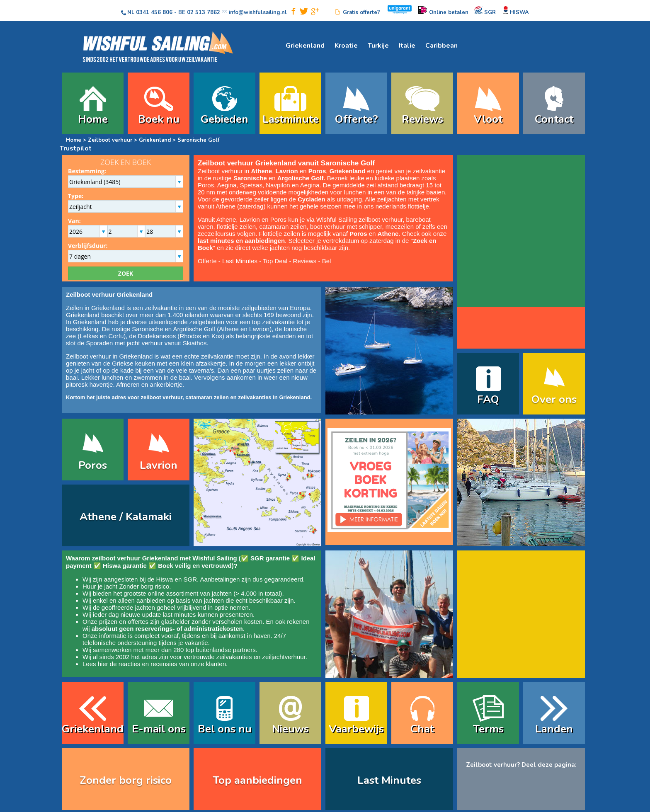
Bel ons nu (225, 729)
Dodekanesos (157, 336)
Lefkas (89, 336)
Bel (327, 261)
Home (93, 119)
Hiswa (165, 579)
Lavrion (259, 329)
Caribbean (441, 46)
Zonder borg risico (144, 586)
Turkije (378, 46)
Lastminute (291, 119)
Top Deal (275, 261)
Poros (93, 465)
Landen (554, 729)
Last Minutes (240, 261)
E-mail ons (159, 729)
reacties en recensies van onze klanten (172, 664)
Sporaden (99, 343)
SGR (190, 579)
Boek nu (159, 119)
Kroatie (346, 46)
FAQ (488, 399)
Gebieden (224, 119)
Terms (488, 729)
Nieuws (290, 729)
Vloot (488, 119)
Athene (229, 329)
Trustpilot (76, 148)
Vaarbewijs (356, 729)
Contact (554, 119)
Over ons (554, 399)
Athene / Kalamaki (126, 517)
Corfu (116, 336)
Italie (407, 46)
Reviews (422, 119)
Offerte (207, 261)
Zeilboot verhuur (110, 140)
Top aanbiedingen (257, 780)
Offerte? (357, 119)
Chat (422, 729)
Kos (217, 336)
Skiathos (195, 343)
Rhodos (190, 336)
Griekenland (305, 46)
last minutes (179, 614)
